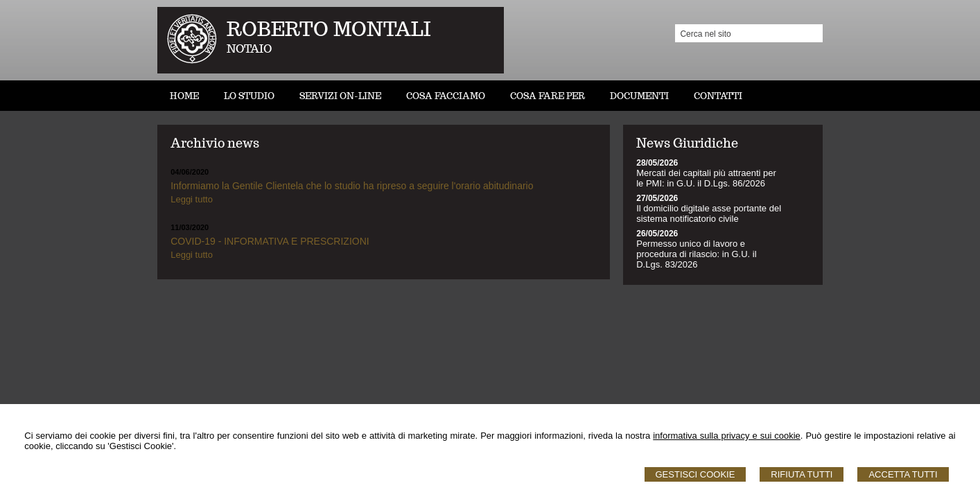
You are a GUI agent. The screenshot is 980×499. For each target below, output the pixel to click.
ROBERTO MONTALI (329, 29)
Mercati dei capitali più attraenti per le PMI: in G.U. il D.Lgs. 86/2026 (706, 178)
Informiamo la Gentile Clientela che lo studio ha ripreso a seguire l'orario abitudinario (352, 186)
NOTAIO (249, 49)
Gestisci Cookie (695, 474)
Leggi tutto (192, 199)
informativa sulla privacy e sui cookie (727, 436)
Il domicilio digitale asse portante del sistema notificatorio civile (709, 213)
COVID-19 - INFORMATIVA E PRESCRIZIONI (270, 241)
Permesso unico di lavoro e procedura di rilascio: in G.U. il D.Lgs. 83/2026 (696, 254)
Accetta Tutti (903, 474)
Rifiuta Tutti (802, 474)
